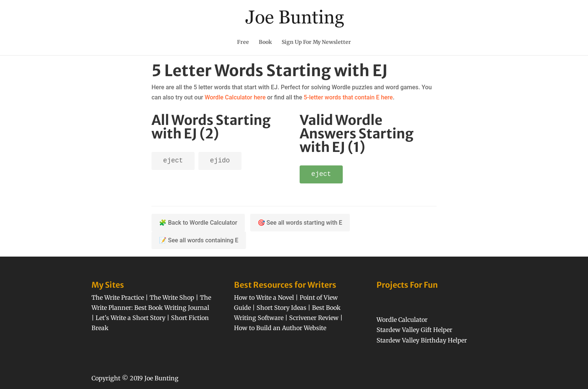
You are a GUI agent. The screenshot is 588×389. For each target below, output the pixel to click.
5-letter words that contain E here (348, 97)
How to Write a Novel (264, 297)
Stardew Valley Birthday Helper (422, 340)
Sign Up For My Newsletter (316, 42)
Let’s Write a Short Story (130, 318)
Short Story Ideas (281, 308)
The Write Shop (172, 297)
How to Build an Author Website (280, 328)
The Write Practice (118, 297)
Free (243, 42)
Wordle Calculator (402, 320)
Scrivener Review (314, 318)
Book (265, 42)
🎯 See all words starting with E (300, 223)
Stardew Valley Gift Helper (414, 330)
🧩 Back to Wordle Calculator (198, 223)
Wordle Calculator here (235, 97)
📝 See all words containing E (199, 240)
